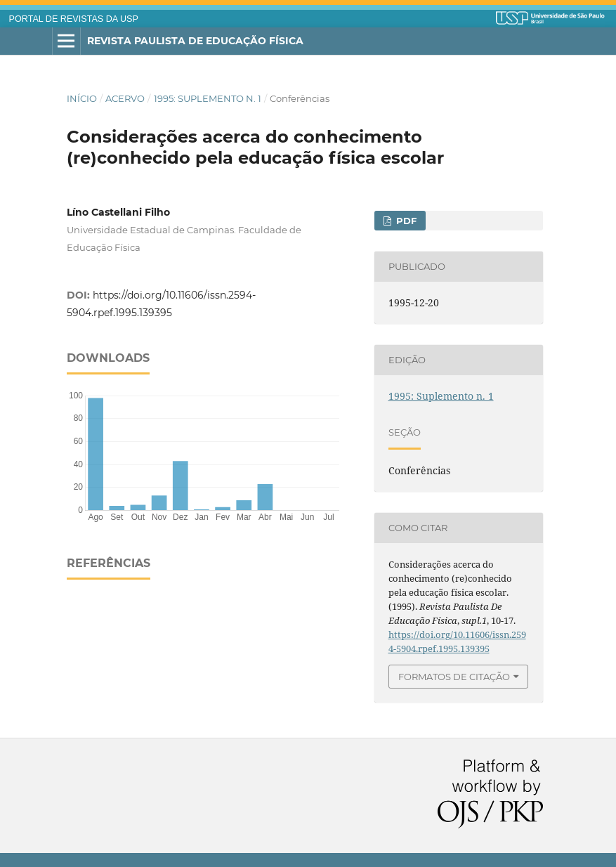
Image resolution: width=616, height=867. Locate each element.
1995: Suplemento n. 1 (208, 98)
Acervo (125, 98)
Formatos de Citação (454, 677)
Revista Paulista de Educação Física (195, 41)
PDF (405, 221)
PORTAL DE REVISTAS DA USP (74, 19)
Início (82, 98)
